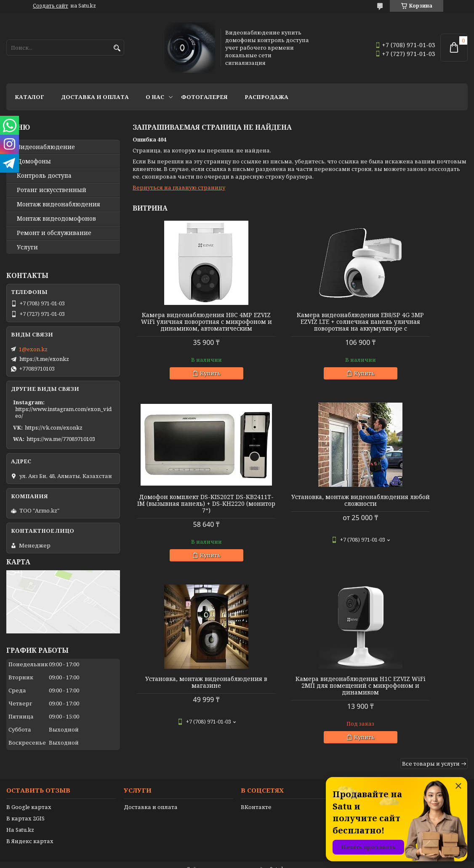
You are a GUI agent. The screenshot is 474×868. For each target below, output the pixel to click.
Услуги (27, 247)
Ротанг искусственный (52, 190)
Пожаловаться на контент (258, 860)
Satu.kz (279, 852)
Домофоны (34, 161)
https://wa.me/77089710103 (61, 439)
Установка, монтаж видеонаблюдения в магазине (300, 507)
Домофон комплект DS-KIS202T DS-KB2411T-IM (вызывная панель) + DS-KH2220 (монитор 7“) (414, 325)
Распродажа (266, 97)
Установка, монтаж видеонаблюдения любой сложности (186, 510)
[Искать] (117, 48)
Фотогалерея (204, 97)
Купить (190, 380)
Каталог (29, 97)
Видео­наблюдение (46, 147)
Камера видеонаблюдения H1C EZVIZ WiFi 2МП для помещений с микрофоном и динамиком (414, 514)
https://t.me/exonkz (44, 359)
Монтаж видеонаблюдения (59, 204)
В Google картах (29, 790)
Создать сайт (51, 6)
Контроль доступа (44, 176)
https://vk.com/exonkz (54, 427)
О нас (155, 97)
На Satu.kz (20, 813)
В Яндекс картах (30, 824)
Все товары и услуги (431, 595)
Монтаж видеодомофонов (56, 219)
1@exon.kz (33, 349)
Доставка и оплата (95, 97)
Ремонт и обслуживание (54, 233)
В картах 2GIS (25, 801)
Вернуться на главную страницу (179, 187)
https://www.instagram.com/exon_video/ (63, 412)
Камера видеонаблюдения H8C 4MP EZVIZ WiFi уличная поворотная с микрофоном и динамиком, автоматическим (186, 325)
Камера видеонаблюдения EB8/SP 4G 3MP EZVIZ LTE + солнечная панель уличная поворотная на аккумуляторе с (300, 325)
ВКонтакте (256, 790)
